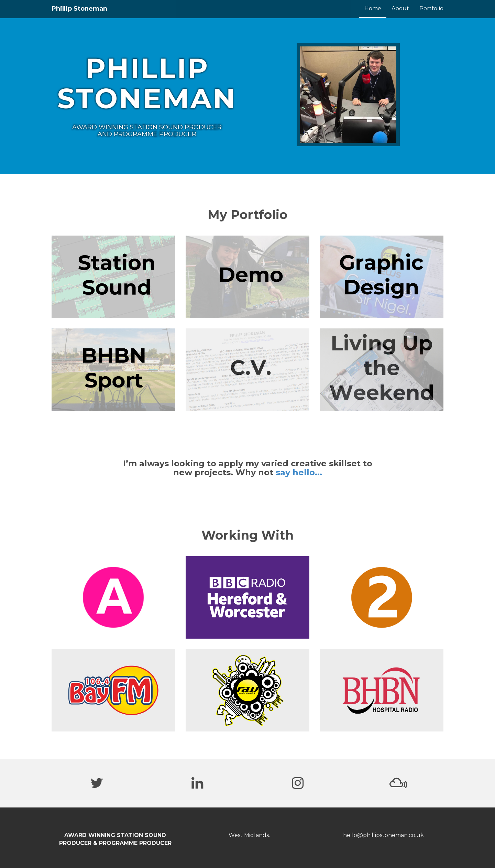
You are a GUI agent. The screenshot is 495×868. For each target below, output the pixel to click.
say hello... (299, 472)
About (400, 8)
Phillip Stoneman (79, 9)
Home (373, 8)
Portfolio (431, 8)
